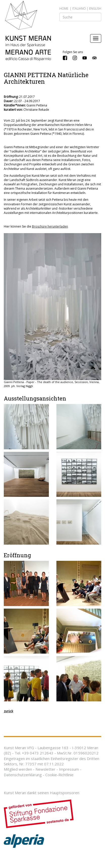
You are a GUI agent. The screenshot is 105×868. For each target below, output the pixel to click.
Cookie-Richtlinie (59, 775)
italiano (79, 8)
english (95, 8)
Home (64, 8)
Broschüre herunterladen (50, 226)
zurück (8, 711)
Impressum (69, 769)
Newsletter (45, 769)
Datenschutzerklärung (23, 775)
